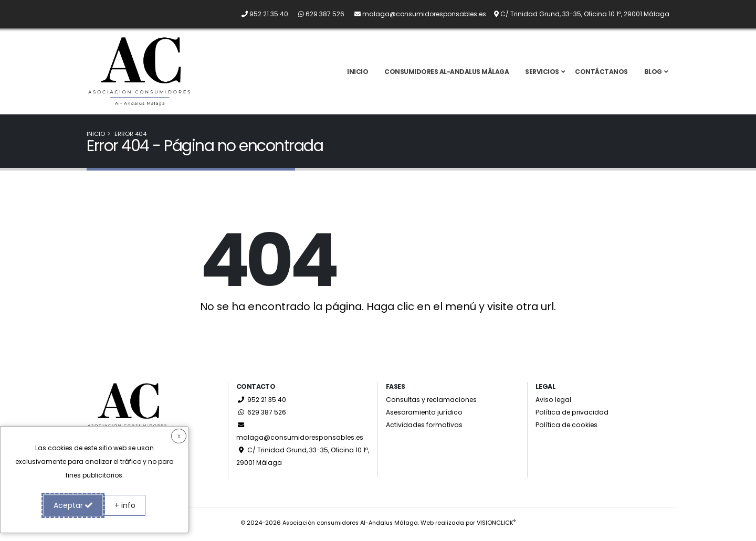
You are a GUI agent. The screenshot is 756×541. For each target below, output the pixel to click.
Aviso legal (554, 403)
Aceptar (73, 505)
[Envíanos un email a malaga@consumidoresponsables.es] (416, 14)
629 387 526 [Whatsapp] (261, 415)
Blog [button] (653, 73)
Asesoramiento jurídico (425, 415)
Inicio (358, 73)
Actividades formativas (425, 428)
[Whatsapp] (317, 14)
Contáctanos (601, 73)
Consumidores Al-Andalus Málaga (447, 73)
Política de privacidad (573, 415)
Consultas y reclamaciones (432, 403)
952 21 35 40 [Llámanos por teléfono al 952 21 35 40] (261, 403)
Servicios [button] (542, 73)
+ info (125, 505)
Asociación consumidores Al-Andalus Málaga (350, 526)
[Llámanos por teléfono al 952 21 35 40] (261, 14)
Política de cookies (567, 428)
